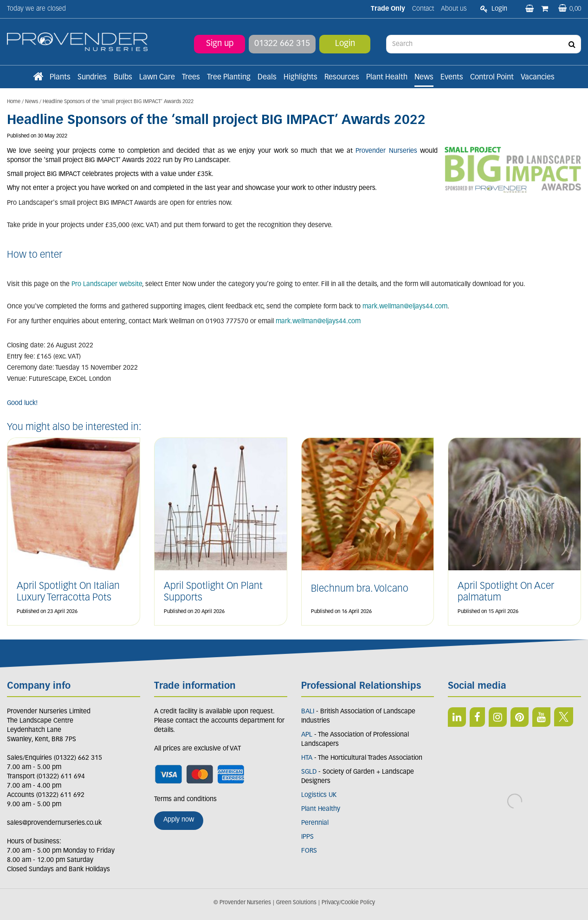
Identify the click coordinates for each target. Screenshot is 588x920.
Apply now (179, 820)
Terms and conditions (185, 799)
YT (541, 717)
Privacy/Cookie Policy (348, 903)
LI (457, 717)
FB (477, 717)
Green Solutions (296, 903)
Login (345, 44)
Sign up (220, 44)
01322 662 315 (282, 44)
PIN (520, 717)
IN (498, 717)
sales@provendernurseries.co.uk (54, 823)
